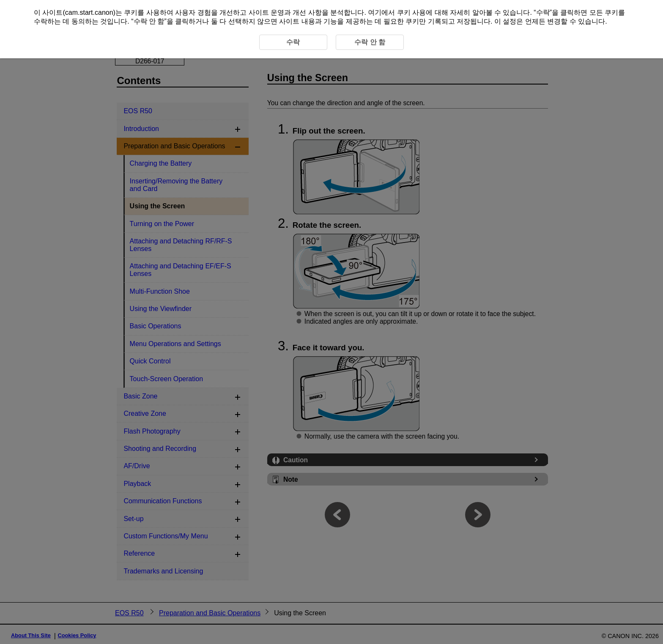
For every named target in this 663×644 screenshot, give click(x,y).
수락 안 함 (149, 21)
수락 (543, 12)
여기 (375, 12)
